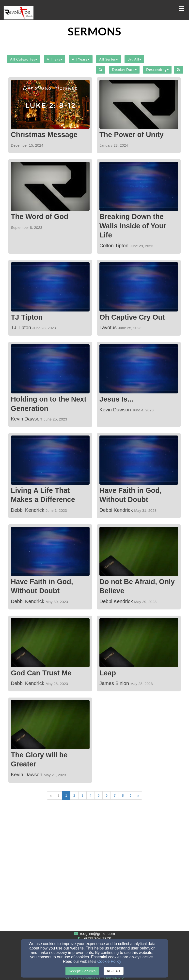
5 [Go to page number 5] (99, 795)
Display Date (124, 70)
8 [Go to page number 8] (123, 795)
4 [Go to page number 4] (91, 795)
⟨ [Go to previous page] (58, 795)
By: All (134, 59)
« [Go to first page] (51, 795)
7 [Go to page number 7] (115, 795)
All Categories (24, 59)
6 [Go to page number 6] (107, 795)
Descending (157, 70)
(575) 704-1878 (97, 939)
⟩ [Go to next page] (131, 795)
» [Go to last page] (138, 795)
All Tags (55, 59)
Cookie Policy (109, 961)
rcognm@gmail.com (98, 934)
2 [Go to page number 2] (74, 795)
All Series (109, 59)
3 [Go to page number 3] (82, 795)
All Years (81, 59)
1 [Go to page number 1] (66, 795)
